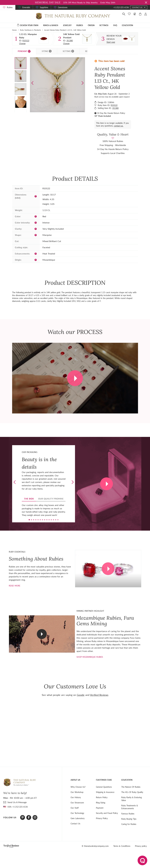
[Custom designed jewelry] (114, 37)
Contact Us (75, 824)
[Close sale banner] (146, 2)
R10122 (26, 41)
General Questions (104, 787)
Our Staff (75, 808)
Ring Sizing (101, 803)
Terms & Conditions (122, 846)
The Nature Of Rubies (131, 787)
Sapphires (44, 7)
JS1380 (70, 41)
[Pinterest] (23, 817)
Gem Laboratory (78, 818)
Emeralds (26, 7)
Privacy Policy (102, 818)
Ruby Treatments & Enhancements (130, 807)
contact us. (119, 126)
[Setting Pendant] (87, 39)
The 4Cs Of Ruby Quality (132, 792)
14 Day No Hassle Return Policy (111, 113)
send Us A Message (17, 802)
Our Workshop (77, 792)
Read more (15, 586)
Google (81, 695)
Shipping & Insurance (105, 792)
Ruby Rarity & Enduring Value (132, 799)
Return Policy (102, 797)
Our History (76, 797)
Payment (100, 808)
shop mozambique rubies (90, 657)
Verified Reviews (99, 695)
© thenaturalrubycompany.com (95, 846)
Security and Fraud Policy (107, 813)
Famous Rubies (128, 814)
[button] (83, 83)
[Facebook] (29, 817)
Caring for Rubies (129, 824)
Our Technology (77, 813)
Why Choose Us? (78, 787)
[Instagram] (35, 817)
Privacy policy (141, 846)
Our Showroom (77, 803)
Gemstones (63, 7)
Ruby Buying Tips (129, 819)
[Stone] (44, 39)
